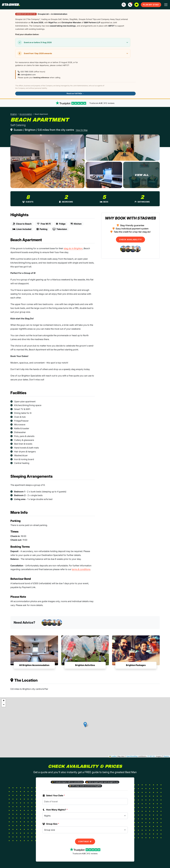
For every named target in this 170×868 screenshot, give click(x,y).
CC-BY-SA (151, 756)
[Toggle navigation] (166, 5)
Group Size (51, 824)
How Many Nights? (55, 810)
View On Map (82, 130)
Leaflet (113, 756)
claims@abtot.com (28, 75)
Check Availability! (130, 240)
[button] (130, 5)
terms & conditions (81, 569)
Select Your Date (54, 795)
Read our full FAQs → (75, 93)
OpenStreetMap (132, 756)
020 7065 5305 (27, 72)
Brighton (14, 114)
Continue (85, 842)
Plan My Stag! (151, 5)
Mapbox (166, 756)
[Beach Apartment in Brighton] (47, 161)
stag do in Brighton (73, 248)
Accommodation (26, 114)
